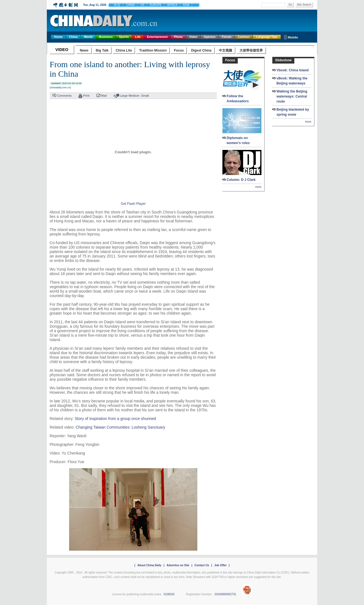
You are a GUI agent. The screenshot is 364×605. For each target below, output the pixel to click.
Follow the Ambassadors (238, 99)
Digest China (201, 50)
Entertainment (157, 37)
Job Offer (220, 565)
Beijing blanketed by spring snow (293, 112)
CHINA (130, 5)
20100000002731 (225, 594)
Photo (178, 37)
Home (58, 37)
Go (290, 5)
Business (106, 37)
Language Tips (267, 37)
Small (145, 96)
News (84, 50)
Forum (227, 37)
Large (124, 96)
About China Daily (149, 565)
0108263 (169, 594)
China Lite (124, 50)
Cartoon (244, 37)
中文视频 (225, 50)
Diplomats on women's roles (238, 140)
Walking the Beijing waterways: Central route (292, 96)
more (258, 187)
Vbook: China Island (293, 70)
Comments (64, 96)
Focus (179, 50)
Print (86, 96)
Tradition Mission (153, 50)
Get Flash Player (133, 204)
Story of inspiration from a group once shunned (115, 419)
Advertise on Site (178, 565)
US (142, 5)
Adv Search (304, 5)
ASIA (186, 5)
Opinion (210, 37)
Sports (124, 37)
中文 (117, 5)
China (73, 37)
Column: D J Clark (241, 180)
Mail (104, 96)
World (88, 37)
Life (138, 37)
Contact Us (202, 565)
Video (193, 37)
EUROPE (156, 5)
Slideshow (283, 60)
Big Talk (102, 50)
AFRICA (172, 5)
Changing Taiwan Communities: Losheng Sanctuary (120, 427)
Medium (134, 96)
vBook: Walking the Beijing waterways (292, 81)
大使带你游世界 (251, 50)
